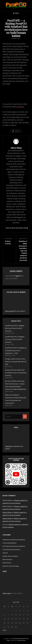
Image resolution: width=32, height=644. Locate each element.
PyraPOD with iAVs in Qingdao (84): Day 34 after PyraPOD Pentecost (15, 328)
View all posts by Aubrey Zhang (16, 228)
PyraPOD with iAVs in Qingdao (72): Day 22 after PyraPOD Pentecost (15, 339)
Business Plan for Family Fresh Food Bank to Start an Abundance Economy (16, 373)
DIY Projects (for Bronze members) (14, 546)
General (17, 131)
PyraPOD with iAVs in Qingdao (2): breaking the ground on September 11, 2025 (16, 351)
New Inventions (8, 559)
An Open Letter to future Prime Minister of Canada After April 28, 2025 (16, 362)
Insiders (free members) (10, 556)
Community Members (10, 543)
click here (21, 107)
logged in (18, 276)
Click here (8, 446)
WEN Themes (22, 640)
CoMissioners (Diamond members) (14, 540)
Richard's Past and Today (11, 566)
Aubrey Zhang (7, 512)
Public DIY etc (7, 563)
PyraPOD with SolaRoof (19, 638)
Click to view (9, 311)
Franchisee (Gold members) (11, 550)
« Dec (4, 630)
